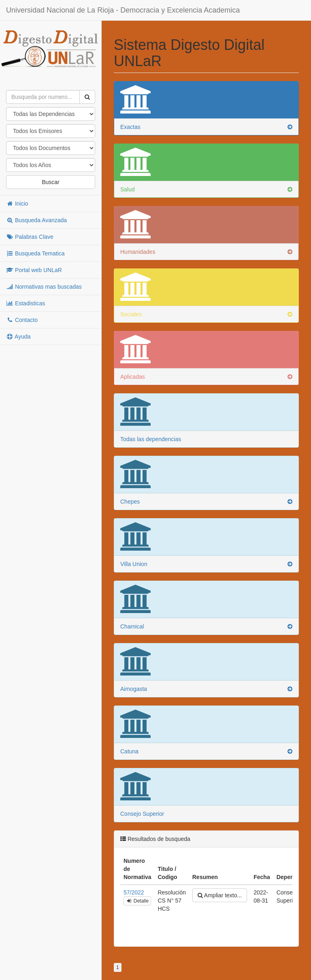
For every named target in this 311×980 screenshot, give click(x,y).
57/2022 (134, 892)
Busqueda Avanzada (36, 220)
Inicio (17, 204)
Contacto (22, 320)
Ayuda (18, 337)
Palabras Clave (30, 237)
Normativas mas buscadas (44, 287)
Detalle (137, 901)
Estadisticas (26, 303)
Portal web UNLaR (34, 270)
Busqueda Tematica (35, 253)
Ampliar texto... (220, 895)
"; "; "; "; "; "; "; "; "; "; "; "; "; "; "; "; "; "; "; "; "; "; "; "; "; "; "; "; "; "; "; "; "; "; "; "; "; (51, 165)
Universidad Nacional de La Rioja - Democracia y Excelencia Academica (123, 10)
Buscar (51, 182)
